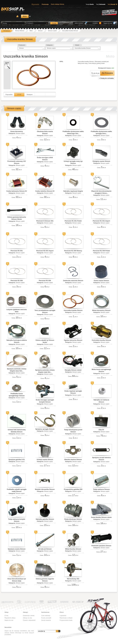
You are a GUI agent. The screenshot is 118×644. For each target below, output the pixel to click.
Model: (77, 45)
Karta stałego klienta (58, 4)
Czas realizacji (46, 616)
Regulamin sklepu (10, 618)
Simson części (20, 133)
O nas (6, 616)
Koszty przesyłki (46, 618)
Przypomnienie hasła (66, 620)
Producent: (22, 45)
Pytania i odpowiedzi (29, 620)
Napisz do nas (108, 23)
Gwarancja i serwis (29, 616)
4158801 (95, 23)
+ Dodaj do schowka (106, 78)
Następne (30, 95)
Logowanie (63, 616)
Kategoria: (50, 45)
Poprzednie (9, 95)
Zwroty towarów (46, 620)
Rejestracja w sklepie (66, 618)
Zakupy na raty (28, 618)
